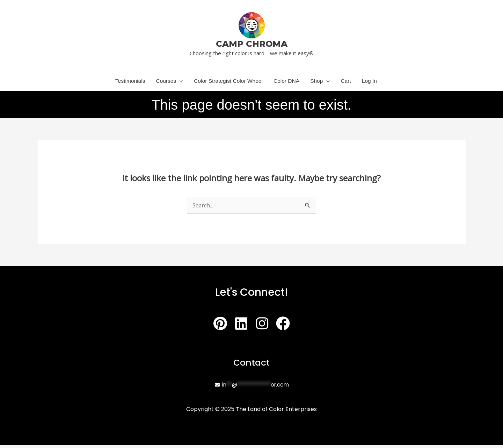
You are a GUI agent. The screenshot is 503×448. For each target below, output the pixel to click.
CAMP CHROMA (252, 44)
